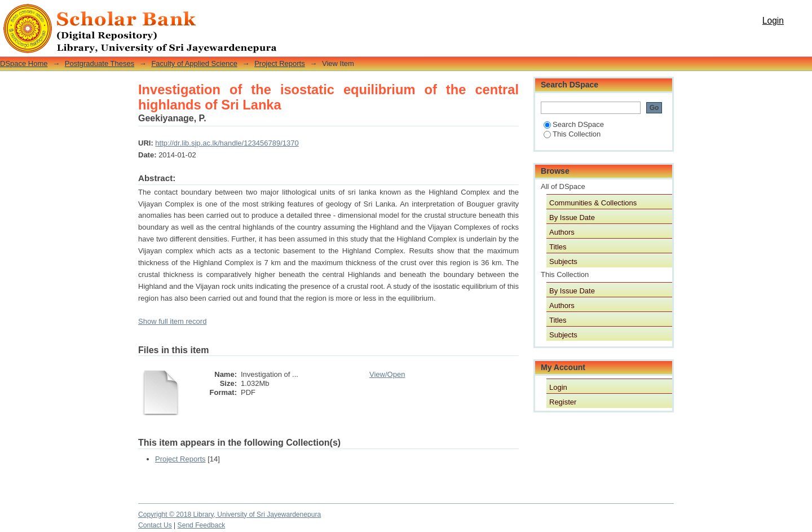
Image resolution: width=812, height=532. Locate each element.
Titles (558, 247)
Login (773, 21)
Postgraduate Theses (100, 63)
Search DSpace (574, 124)
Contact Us (155, 525)
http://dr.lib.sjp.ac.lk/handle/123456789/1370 (227, 143)
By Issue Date (572, 217)
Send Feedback (202, 525)
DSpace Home (24, 63)
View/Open (387, 374)
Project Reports (280, 63)
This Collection (572, 134)
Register (563, 402)
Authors (562, 232)
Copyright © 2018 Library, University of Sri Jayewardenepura (230, 515)
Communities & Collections (593, 203)
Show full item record (172, 321)
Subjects (563, 261)
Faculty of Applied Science (194, 63)
